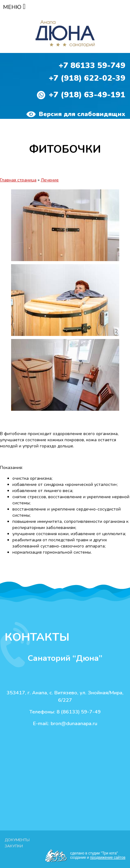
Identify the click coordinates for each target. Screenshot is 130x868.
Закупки (14, 846)
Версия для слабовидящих (76, 114)
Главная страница (18, 180)
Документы (17, 840)
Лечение (50, 180)
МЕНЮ (14, 7)
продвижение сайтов (108, 858)
